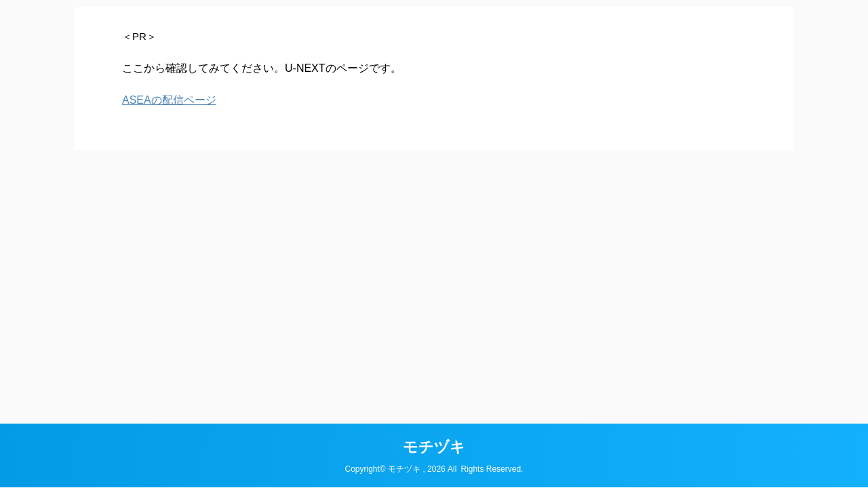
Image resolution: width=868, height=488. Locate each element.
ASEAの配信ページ (169, 100)
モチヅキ (434, 447)
